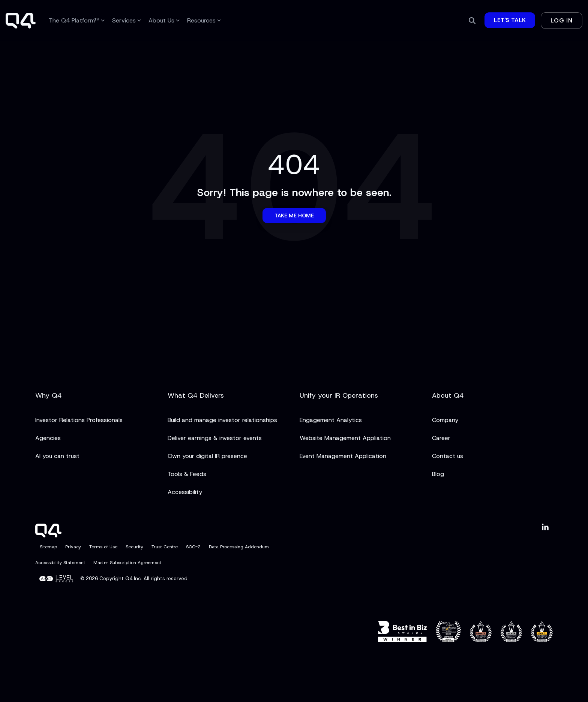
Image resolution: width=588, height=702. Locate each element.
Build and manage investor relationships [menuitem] (222, 420)
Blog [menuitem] (438, 474)
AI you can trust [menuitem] (57, 456)
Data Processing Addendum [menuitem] (239, 547)
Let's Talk (510, 20)
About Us (164, 20)
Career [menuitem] (441, 438)
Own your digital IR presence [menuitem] (207, 456)
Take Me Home (294, 216)
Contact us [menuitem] (448, 456)
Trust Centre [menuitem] (165, 547)
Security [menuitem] (134, 547)
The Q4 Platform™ (77, 20)
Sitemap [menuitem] (48, 547)
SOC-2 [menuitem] (193, 547)
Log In (562, 20)
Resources (204, 20)
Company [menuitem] (445, 420)
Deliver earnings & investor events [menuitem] (215, 438)
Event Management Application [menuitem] (343, 456)
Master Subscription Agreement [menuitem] (127, 563)
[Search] (472, 21)
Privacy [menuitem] (73, 547)
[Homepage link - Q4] (48, 533)
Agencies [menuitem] (48, 438)
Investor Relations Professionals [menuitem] (79, 420)
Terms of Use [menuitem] (103, 547)
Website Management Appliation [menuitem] (345, 438)
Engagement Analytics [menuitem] (331, 420)
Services (127, 20)
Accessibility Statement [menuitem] (60, 563)
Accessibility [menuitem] (185, 492)
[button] (545, 528)
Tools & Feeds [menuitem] (187, 474)
